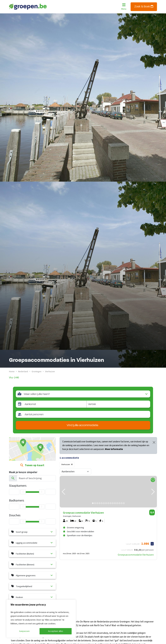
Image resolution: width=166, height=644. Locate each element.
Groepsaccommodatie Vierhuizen (136, 555)
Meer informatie (114, 449)
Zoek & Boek (144, 7)
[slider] (23, 522)
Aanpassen (24, 631)
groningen (37, 372)
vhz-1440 (14, 378)
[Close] (154, 442)
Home (12, 372)
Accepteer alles (56, 631)
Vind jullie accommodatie (82, 425)
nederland (23, 372)
